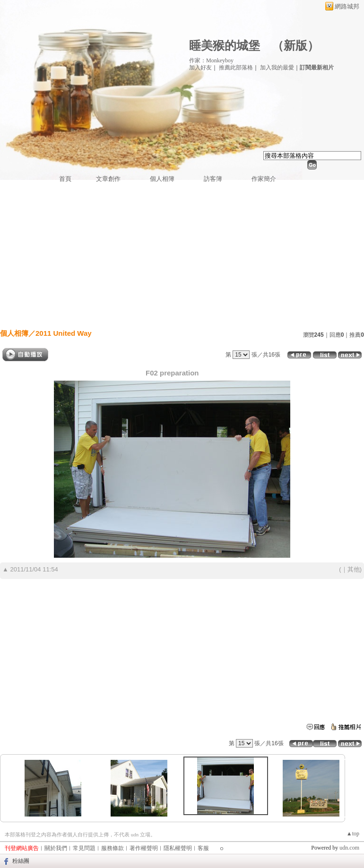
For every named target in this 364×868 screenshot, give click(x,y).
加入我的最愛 (277, 68)
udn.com (349, 848)
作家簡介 (264, 179)
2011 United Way (64, 333)
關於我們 (56, 848)
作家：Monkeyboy (211, 60)
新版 (295, 46)
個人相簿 (162, 179)
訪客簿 (213, 179)
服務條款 (113, 848)
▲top (353, 834)
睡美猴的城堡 (225, 46)
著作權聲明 (144, 848)
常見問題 (84, 848)
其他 (354, 569)
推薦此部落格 (236, 68)
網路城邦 (347, 6)
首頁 (65, 179)
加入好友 (200, 68)
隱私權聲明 (178, 848)
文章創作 (108, 179)
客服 (203, 848)
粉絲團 (21, 861)
